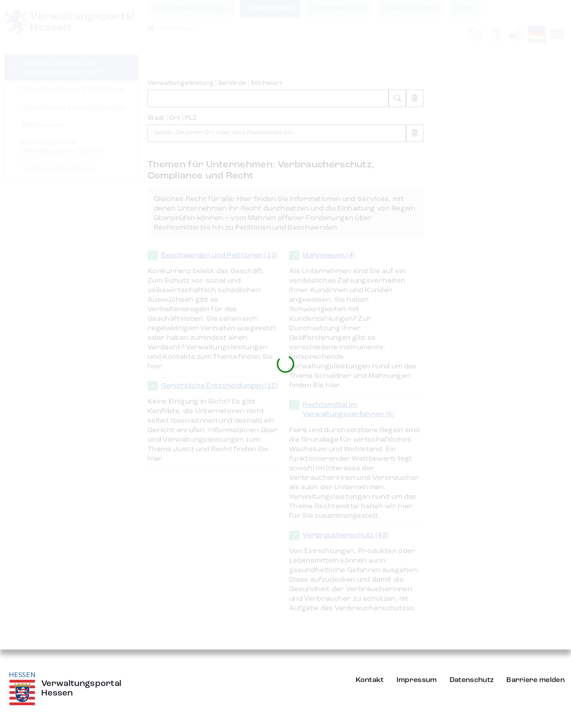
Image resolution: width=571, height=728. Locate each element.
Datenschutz (472, 680)
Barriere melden (536, 680)
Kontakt (370, 680)
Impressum (417, 680)
